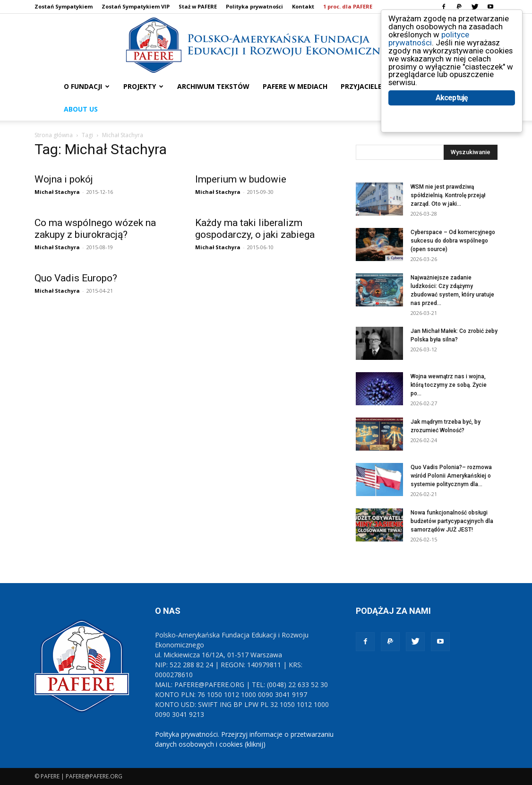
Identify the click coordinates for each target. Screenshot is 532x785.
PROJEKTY (143, 86)
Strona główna (54, 135)
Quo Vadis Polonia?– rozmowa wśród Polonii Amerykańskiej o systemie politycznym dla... (451, 476)
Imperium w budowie (241, 179)
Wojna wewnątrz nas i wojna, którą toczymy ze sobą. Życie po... (449, 385)
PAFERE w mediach (295, 86)
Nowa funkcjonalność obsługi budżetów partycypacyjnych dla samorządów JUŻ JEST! (452, 521)
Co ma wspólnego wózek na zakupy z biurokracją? (95, 229)
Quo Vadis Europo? (76, 278)
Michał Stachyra (57, 192)
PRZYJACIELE (361, 86)
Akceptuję (452, 98)
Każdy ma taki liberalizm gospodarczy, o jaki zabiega (255, 229)
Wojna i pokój (64, 179)
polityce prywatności (429, 39)
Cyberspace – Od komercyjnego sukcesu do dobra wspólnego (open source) (453, 241)
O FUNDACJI (87, 86)
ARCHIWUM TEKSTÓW (213, 86)
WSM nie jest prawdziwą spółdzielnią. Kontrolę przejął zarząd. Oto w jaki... (448, 195)
